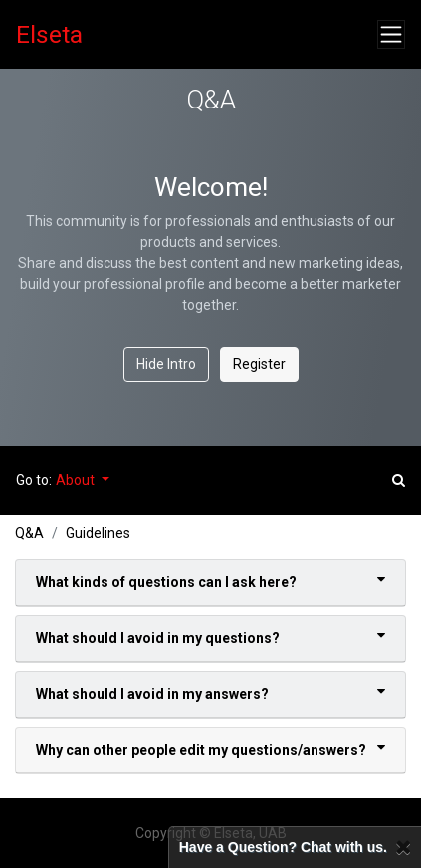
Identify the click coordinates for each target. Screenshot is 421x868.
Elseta (49, 34)
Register (259, 364)
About (77, 480)
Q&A (29, 533)
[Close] (403, 848)
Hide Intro (166, 364)
